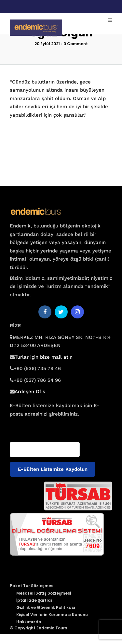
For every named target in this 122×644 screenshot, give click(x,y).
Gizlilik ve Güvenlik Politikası (46, 607)
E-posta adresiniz (29, 426)
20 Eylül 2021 (47, 44)
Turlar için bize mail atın (44, 357)
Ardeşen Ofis (30, 392)
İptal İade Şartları (35, 600)
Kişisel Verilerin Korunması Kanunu (52, 615)
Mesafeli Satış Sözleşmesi (44, 593)
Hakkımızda (29, 622)
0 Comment (76, 44)
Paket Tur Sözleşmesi (32, 586)
